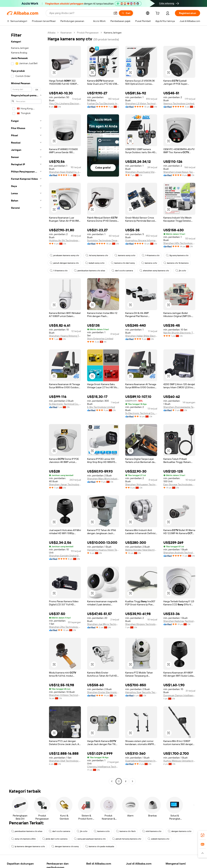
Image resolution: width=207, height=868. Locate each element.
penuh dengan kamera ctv (64, 263)
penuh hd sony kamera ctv (127, 839)
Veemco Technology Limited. (179, 103)
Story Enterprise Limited (100, 339)
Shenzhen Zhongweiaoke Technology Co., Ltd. (179, 407)
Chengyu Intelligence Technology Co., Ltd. (103, 767)
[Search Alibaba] (80, 13)
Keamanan (66, 33)
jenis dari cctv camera (55, 839)
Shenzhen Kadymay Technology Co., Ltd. (179, 621)
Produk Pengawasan (88, 33)
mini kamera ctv (152, 831)
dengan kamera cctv (180, 831)
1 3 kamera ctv (59, 271)
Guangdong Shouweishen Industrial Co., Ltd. (141, 761)
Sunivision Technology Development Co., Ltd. (103, 240)
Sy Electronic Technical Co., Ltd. (65, 404)
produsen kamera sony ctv (64, 255)
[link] (203, 835)
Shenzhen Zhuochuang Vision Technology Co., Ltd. (141, 172)
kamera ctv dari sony (123, 263)
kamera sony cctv (125, 255)
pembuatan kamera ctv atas (90, 271)
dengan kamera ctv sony (65, 846)
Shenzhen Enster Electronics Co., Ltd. (103, 692)
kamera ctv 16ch (126, 831)
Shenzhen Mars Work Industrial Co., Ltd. (103, 479)
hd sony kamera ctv (97, 255)
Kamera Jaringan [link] (113, 33)
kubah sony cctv (95, 263)
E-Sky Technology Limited (101, 407)
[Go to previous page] (112, 781)
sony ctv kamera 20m (23, 839)
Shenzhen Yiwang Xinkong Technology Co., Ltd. (65, 336)
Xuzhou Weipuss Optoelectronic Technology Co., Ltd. (179, 761)
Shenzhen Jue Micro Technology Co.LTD (103, 624)
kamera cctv (149, 263)
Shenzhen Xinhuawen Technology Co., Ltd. (141, 484)
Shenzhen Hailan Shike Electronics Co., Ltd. (141, 336)
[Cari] (126, 13)
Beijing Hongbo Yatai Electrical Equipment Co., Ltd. (141, 550)
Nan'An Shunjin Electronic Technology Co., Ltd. (179, 333)
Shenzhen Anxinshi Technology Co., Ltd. (179, 553)
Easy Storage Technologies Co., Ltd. (179, 484)
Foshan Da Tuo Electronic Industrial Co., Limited (103, 103)
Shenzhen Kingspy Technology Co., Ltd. (141, 624)
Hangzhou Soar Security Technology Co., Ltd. (141, 692)
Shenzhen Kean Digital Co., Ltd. (65, 172)
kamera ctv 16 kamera (176, 263)
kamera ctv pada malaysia (100, 846)
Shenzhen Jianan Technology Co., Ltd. (65, 484)
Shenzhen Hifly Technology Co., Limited (179, 243)
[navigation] (26, 407)
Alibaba (51, 33)
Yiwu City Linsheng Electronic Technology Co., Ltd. (65, 103)
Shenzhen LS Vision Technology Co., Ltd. (141, 103)
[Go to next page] (132, 781)
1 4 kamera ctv (151, 255)
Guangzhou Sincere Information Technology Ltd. (141, 240)
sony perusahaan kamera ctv (90, 839)
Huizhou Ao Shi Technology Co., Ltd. (65, 240)
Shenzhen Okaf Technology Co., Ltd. (65, 761)
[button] (115, 13)
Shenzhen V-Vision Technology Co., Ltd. (65, 695)
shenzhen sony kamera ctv (154, 271)
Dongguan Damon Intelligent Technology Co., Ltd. (179, 695)
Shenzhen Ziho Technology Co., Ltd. (65, 627)
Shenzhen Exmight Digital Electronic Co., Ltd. (65, 556)
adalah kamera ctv (158, 839)
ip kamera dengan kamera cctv (28, 846)
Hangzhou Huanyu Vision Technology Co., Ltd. (103, 550)
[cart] (158, 14)
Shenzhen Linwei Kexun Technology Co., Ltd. (179, 172)
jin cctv (181, 271)
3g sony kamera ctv (177, 255)
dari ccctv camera (122, 271)
